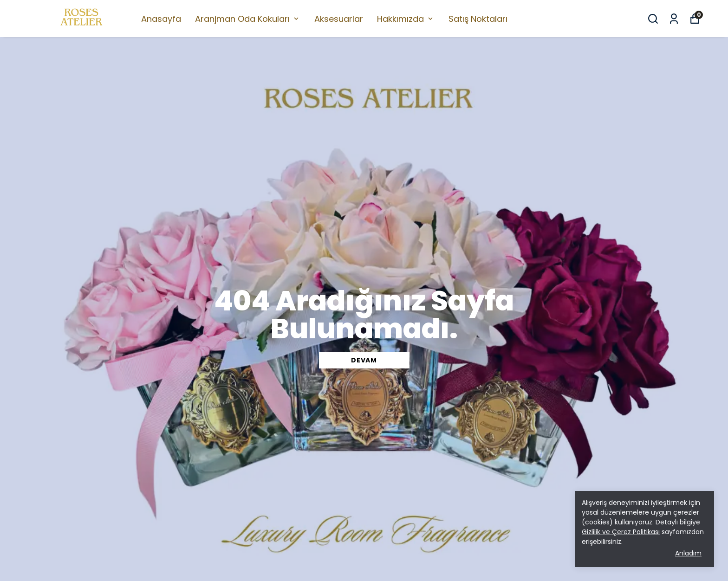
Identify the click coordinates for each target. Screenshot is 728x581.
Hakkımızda (406, 19)
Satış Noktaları (478, 19)
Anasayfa (161, 19)
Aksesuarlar (339, 19)
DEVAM (364, 360)
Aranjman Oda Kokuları (248, 19)
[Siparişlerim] (674, 19)
